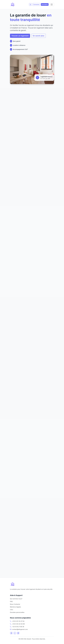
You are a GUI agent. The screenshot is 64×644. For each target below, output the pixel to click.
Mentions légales (15, 607)
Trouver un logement (20, 36)
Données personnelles (17, 612)
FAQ (11, 601)
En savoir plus (39, 36)
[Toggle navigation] (52, 5)
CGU (12, 610)
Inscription (45, 4)
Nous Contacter (15, 604)
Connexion (36, 4)
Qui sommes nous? (16, 599)
